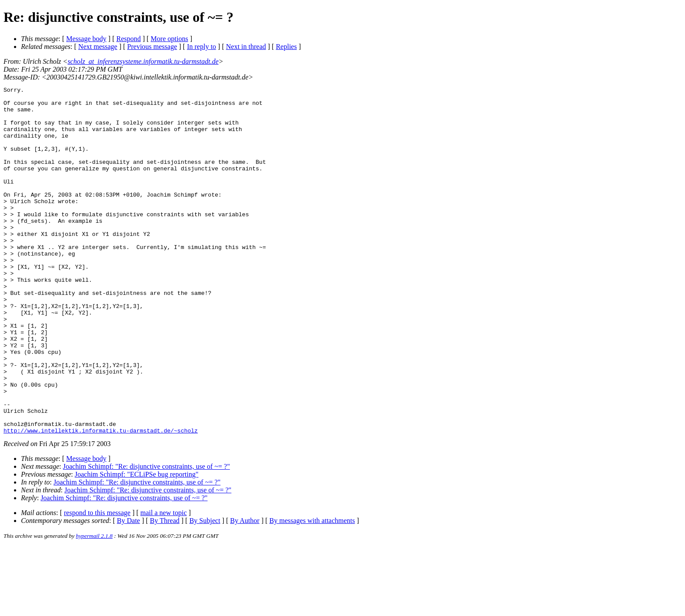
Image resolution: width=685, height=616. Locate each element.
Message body (86, 39)
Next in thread (246, 47)
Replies (286, 47)
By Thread (165, 590)
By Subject (205, 590)
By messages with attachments (312, 590)
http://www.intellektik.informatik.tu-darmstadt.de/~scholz (101, 500)
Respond (128, 39)
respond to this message (97, 582)
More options (170, 39)
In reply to (202, 47)
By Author (245, 590)
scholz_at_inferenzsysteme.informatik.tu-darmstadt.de (143, 61)
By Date (129, 590)
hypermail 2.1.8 (94, 605)
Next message (98, 47)
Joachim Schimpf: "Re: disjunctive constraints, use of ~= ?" (146, 536)
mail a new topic (163, 582)
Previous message (152, 47)
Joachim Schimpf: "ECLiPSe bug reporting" (137, 544)
